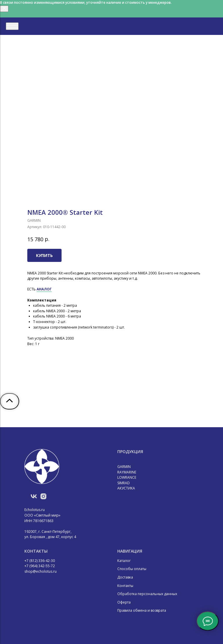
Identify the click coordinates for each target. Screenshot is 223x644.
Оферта (124, 602)
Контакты (125, 586)
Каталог (124, 561)
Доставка (125, 577)
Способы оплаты (132, 569)
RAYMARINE (127, 472)
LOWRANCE (127, 477)
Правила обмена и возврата (142, 610)
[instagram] (43, 498)
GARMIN (124, 467)
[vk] (34, 498)
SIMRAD (124, 483)
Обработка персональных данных (147, 594)
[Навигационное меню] (12, 26)
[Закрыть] (4, 9)
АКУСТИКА (126, 488)
